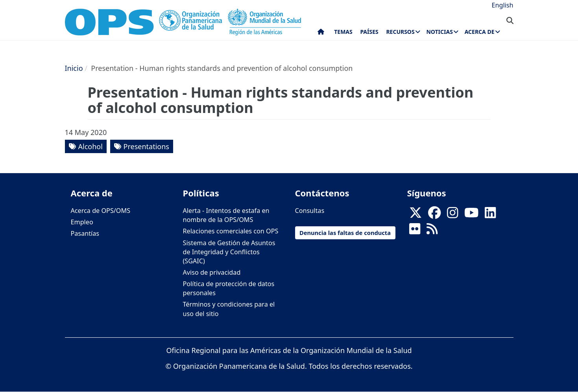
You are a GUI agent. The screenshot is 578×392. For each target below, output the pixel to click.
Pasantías (85, 233)
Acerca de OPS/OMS (101, 211)
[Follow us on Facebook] (434, 215)
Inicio (74, 68)
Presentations (146, 146)
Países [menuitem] (369, 32)
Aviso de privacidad (212, 272)
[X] (415, 215)
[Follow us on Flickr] (415, 231)
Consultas (310, 211)
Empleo (82, 222)
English (502, 5)
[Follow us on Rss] (432, 231)
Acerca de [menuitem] (480, 32)
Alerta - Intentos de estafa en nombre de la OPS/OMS (226, 215)
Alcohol (90, 146)
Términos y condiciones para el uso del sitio (229, 309)
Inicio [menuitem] (321, 33)
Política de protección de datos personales (229, 288)
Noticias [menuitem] (439, 32)
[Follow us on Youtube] (471, 215)
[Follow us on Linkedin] (490, 215)
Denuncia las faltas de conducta (345, 233)
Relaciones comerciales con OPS (231, 231)
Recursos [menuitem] (400, 32)
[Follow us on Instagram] (452, 215)
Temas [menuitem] (343, 32)
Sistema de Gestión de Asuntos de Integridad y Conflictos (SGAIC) (229, 252)
